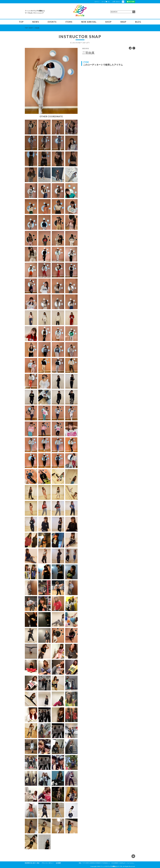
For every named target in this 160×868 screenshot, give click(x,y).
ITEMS (69, 22)
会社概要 (58, 863)
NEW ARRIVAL (89, 22)
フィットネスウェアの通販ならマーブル (111, 866)
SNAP (123, 22)
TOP (21, 22)
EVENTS (52, 22)
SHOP (108, 22)
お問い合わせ (116, 2)
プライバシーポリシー (48, 863)
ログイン (97, 2)
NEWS (36, 22)
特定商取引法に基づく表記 (32, 863)
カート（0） (106, 2)
